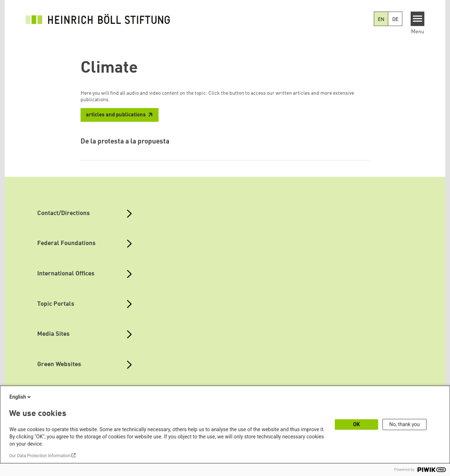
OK (357, 424)
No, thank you (405, 424)
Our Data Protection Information (40, 456)
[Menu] (418, 19)
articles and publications (116, 115)
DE (395, 20)
